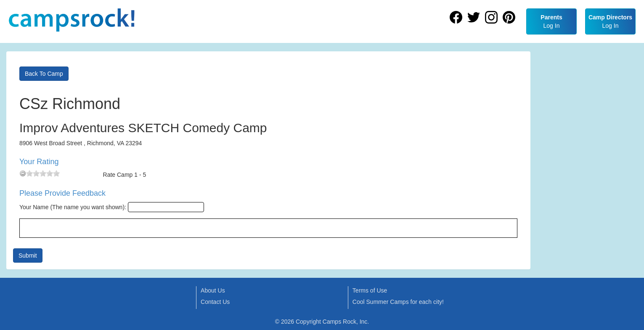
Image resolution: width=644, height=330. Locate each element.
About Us (213, 290)
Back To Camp (44, 74)
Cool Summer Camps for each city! (398, 302)
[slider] (43, 173)
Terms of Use (370, 290)
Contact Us (215, 302)
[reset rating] (23, 173)
